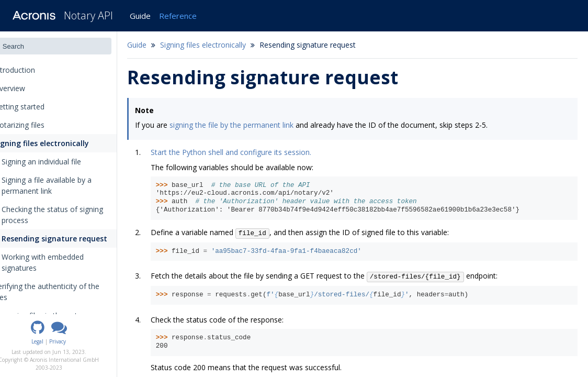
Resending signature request (73, 239)
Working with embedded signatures (58, 262)
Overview (25, 88)
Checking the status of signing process (71, 215)
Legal (57, 341)
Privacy (77, 341)
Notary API (88, 15)
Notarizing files (35, 125)
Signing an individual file (60, 162)
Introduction (33, 70)
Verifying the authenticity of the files (62, 292)
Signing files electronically (56, 143)
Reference (178, 16)
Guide (140, 16)
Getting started (35, 107)
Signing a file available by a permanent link (65, 185)
